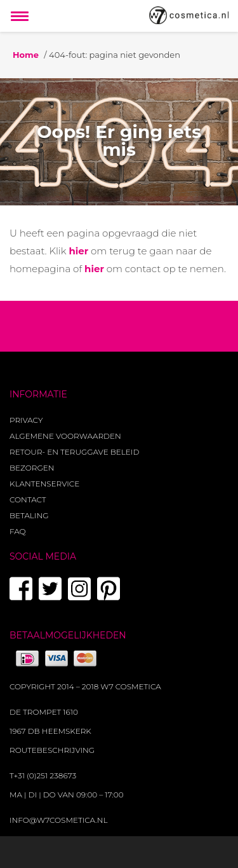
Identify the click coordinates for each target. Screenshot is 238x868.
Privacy (26, 420)
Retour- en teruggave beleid (74, 452)
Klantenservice (44, 484)
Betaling (29, 515)
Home (26, 55)
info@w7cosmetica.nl (59, 820)
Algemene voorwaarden (65, 436)
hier (78, 251)
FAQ (18, 531)
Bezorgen (32, 468)
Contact (28, 499)
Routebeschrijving (52, 750)
